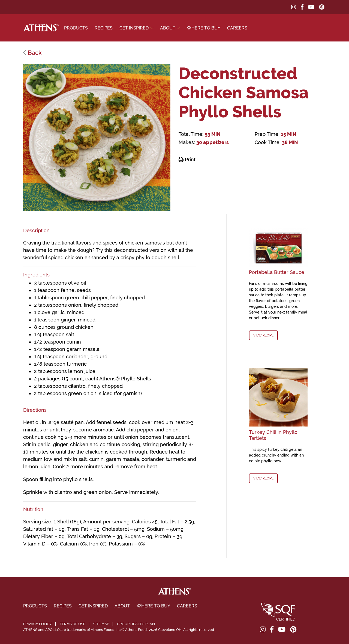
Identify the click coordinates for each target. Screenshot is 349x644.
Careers (237, 28)
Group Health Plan (136, 624)
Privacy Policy (37, 624)
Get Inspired (134, 28)
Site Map (101, 624)
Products (76, 28)
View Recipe (263, 335)
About (168, 28)
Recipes (104, 28)
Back (32, 53)
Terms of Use (73, 624)
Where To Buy (204, 28)
